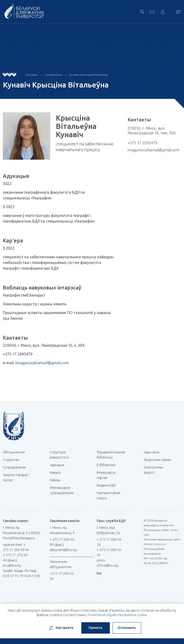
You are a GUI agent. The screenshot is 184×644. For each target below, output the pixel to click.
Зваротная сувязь (157, 460)
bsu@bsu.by (12, 565)
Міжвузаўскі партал (106, 475)
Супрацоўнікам (14, 467)
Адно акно (152, 452)
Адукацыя (57, 465)
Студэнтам (11, 460)
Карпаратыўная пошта (108, 495)
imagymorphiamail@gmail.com (42, 363)
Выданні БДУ (106, 485)
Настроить (61, 628)
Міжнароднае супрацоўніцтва (64, 490)
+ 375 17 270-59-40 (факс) (15, 558)
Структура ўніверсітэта (59, 455)
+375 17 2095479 (142, 143)
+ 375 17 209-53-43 (109, 552)
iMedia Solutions (155, 544)
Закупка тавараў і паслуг (16, 478)
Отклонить (127, 628)
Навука (57, 473)
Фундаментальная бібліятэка (111, 455)
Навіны (55, 480)
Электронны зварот (153, 470)
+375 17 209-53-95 (62, 576)
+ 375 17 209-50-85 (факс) (62, 542)
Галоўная (32, 75)
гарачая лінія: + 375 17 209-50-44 (16, 547)
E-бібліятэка (108, 465)
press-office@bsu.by (108, 563)
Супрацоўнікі (54, 75)
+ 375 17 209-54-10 (109, 542)
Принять (95, 628)
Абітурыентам (16, 452)
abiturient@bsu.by (63, 550)
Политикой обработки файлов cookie (117, 615)
